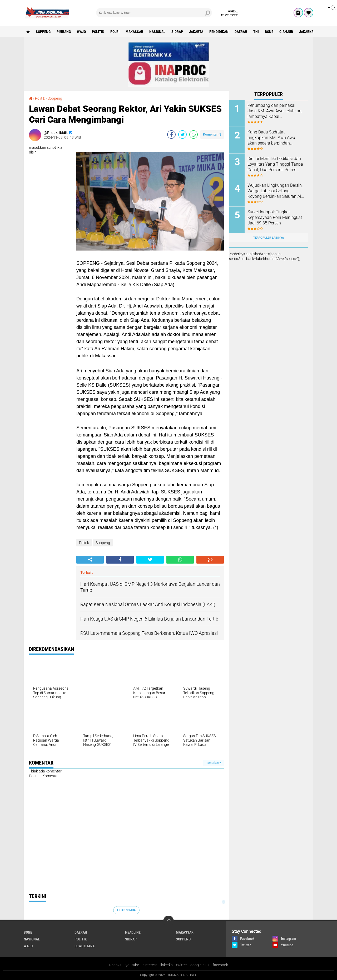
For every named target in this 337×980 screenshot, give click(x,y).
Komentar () (212, 134)
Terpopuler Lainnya (269, 238)
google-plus (200, 965)
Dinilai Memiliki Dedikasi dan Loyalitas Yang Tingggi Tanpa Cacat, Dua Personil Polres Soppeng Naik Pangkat (275, 164)
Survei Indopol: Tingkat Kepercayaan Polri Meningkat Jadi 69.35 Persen (275, 217)
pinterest (150, 965)
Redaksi (116, 965)
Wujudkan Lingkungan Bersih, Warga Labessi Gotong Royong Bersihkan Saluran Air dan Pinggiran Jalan (275, 191)
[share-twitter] (182, 134)
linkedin (167, 965)
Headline (133, 932)
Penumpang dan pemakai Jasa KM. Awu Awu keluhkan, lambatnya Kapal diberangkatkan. (275, 111)
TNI (256, 32)
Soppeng (43, 32)
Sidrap (177, 32)
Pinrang (64, 32)
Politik (98, 32)
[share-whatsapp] (194, 134)
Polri (115, 32)
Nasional (157, 32)
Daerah (241, 32)
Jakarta (196, 32)
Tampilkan (214, 763)
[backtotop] (168, 921)
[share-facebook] (171, 134)
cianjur (286, 32)
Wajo (81, 32)
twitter (182, 965)
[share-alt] (90, 560)
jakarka (306, 32)
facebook (220, 965)
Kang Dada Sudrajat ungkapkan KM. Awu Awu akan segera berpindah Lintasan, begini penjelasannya (271, 138)
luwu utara (85, 946)
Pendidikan (219, 32)
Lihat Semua (126, 910)
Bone (269, 32)
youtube (132, 965)
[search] (154, 13)
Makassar (134, 32)
